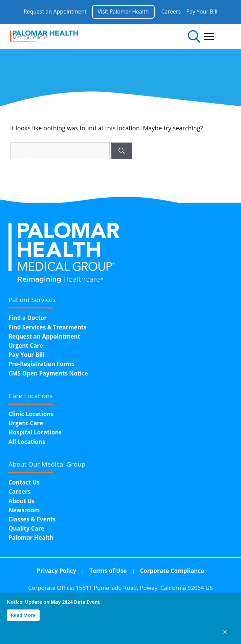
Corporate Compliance (172, 571)
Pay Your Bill (202, 12)
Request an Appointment (55, 12)
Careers (171, 12)
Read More (23, 615)
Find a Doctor (28, 318)
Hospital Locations (35, 432)
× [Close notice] (225, 632)
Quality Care (26, 528)
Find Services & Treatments (48, 327)
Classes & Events (32, 519)
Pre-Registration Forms (41, 364)
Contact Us (24, 482)
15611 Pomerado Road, (144, 588)
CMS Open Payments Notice (48, 373)
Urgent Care (26, 346)
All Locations (27, 442)
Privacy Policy (57, 571)
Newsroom (24, 510)
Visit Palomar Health (123, 12)
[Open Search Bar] (194, 36)
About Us (21, 501)
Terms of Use (108, 571)
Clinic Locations (31, 414)
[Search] (122, 151)
